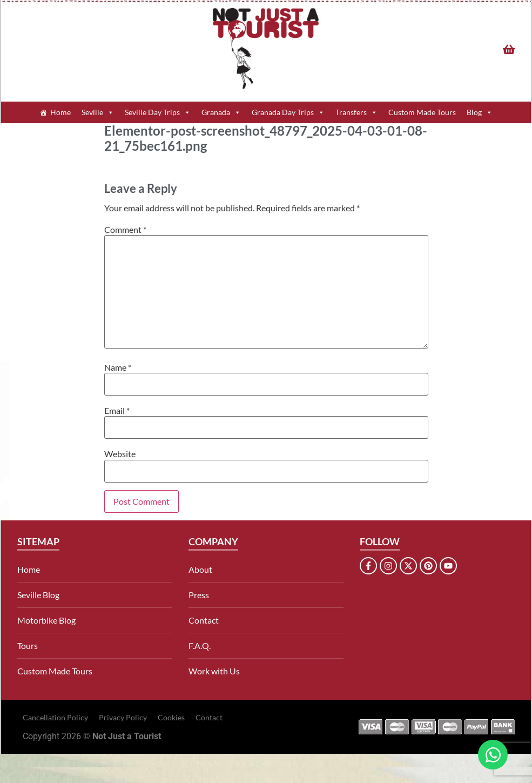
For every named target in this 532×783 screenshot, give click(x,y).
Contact (204, 620)
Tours (28, 645)
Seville (98, 112)
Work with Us (214, 671)
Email (117, 411)
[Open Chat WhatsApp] (493, 755)
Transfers (356, 112)
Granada (221, 112)
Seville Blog (38, 595)
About (200, 569)
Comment (125, 230)
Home (60, 112)
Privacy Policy (123, 717)
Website (120, 454)
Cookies (171, 717)
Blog (480, 112)
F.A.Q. (200, 645)
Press (199, 595)
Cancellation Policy (55, 717)
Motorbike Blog (46, 620)
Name (118, 367)
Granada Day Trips (288, 112)
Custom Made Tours (422, 112)
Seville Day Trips (158, 112)
